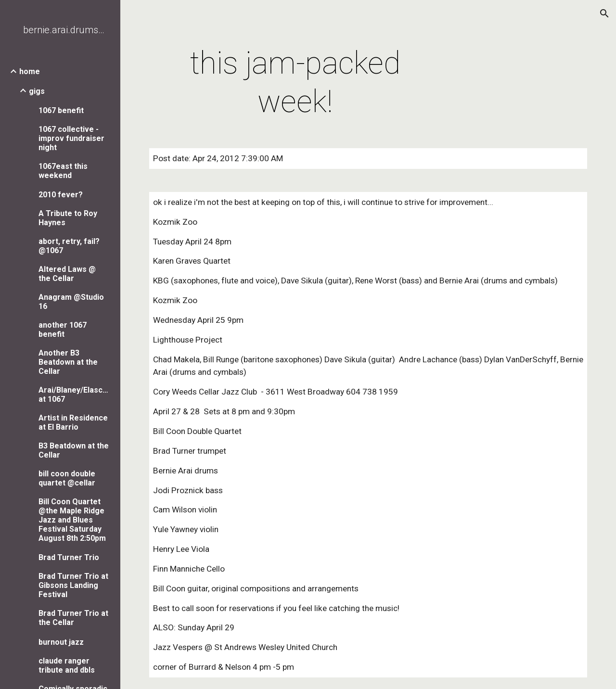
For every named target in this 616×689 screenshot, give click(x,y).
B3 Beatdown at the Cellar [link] (74, 450)
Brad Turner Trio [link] (69, 557)
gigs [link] (37, 91)
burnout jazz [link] (61, 642)
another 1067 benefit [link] (63, 330)
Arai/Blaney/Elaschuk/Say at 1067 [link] (74, 395)
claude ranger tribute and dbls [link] (67, 665)
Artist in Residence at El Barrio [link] (73, 422)
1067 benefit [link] (61, 110)
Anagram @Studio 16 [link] (71, 302)
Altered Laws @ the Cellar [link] (67, 274)
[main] (295, 83)
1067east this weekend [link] (63, 171)
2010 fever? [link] (61, 195)
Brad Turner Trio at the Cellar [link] (73, 618)
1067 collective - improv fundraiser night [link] (71, 138)
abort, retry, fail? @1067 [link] (69, 246)
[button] (604, 13)
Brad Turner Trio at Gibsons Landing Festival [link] (73, 585)
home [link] (30, 71)
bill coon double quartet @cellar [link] (67, 478)
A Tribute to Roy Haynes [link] (68, 218)
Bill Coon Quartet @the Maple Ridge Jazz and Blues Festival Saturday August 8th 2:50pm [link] (72, 520)
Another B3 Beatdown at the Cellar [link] (68, 362)
